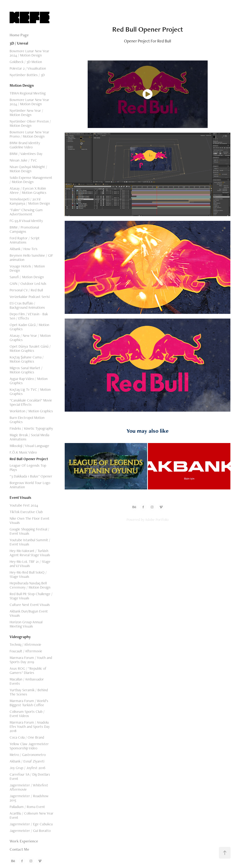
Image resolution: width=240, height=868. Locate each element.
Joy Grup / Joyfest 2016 (27, 768)
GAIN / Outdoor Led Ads (28, 284)
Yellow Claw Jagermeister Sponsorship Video (29, 746)
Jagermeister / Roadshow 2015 (29, 798)
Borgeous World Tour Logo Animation (30, 485)
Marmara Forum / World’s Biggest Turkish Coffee (29, 703)
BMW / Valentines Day (26, 154)
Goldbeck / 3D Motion (26, 62)
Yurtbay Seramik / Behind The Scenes (29, 692)
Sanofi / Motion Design (27, 277)
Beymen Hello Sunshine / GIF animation (31, 257)
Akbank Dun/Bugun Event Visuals (29, 613)
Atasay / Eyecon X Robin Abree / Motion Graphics (28, 190)
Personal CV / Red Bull (26, 290)
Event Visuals (20, 497)
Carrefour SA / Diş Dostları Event (30, 776)
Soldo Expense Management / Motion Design (31, 180)
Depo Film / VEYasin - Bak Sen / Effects (29, 316)
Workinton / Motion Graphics (31, 411)
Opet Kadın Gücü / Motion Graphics (29, 327)
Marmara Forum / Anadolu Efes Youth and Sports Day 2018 (30, 727)
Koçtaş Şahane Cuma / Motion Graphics (27, 359)
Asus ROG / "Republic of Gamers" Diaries (28, 671)
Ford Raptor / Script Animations (25, 240)
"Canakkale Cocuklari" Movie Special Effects (31, 402)
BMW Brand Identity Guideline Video (25, 145)
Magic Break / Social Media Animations (29, 437)
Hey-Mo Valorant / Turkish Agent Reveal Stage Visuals (30, 553)
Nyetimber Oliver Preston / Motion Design (30, 123)
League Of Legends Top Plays (28, 468)
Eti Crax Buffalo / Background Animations (27, 305)
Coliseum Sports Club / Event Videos (27, 714)
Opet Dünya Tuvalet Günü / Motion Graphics (30, 348)
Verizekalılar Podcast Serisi (30, 297)
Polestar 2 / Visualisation (28, 68)
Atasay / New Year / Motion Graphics (30, 338)
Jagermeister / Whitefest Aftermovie (29, 787)
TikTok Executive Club (26, 512)
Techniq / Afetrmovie (25, 644)
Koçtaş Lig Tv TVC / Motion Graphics (30, 392)
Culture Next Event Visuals (30, 605)
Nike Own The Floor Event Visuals (30, 520)
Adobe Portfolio (157, 520)
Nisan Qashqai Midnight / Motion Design (28, 169)
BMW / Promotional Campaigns (24, 229)
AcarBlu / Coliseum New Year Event (32, 815)
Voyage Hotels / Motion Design (27, 268)
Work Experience (24, 841)
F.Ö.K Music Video (23, 452)
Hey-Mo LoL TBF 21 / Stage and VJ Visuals (30, 564)
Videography (20, 637)
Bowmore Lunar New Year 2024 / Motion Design (29, 53)
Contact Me (19, 849)
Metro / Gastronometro (28, 755)
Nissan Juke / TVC (23, 160)
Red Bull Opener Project (29, 459)
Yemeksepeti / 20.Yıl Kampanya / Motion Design (30, 201)
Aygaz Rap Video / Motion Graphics (29, 381)
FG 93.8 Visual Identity (26, 221)
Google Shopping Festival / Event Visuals (29, 531)
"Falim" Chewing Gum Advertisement (26, 212)
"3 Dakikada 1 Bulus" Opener (31, 476)
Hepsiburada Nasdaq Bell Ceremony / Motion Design (30, 585)
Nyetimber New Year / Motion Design (26, 113)
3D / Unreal (19, 43)
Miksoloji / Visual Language (29, 446)
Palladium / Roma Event (27, 807)
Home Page (19, 35)
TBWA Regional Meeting (28, 93)
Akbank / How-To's (24, 249)
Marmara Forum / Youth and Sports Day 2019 (31, 660)
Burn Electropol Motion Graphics (27, 420)
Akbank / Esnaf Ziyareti (27, 761)
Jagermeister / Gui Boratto (30, 831)
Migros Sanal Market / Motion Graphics (26, 370)
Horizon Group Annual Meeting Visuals (26, 624)
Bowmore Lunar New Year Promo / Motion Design (29, 134)
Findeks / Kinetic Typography (31, 428)
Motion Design (22, 85)
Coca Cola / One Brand (27, 737)
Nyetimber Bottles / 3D (27, 75)
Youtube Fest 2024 (24, 505)
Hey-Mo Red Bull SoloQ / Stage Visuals (28, 574)
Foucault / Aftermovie (26, 651)
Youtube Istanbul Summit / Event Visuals (30, 542)
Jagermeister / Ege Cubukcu (31, 824)
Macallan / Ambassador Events (27, 681)
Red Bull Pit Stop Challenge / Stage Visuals (31, 596)
